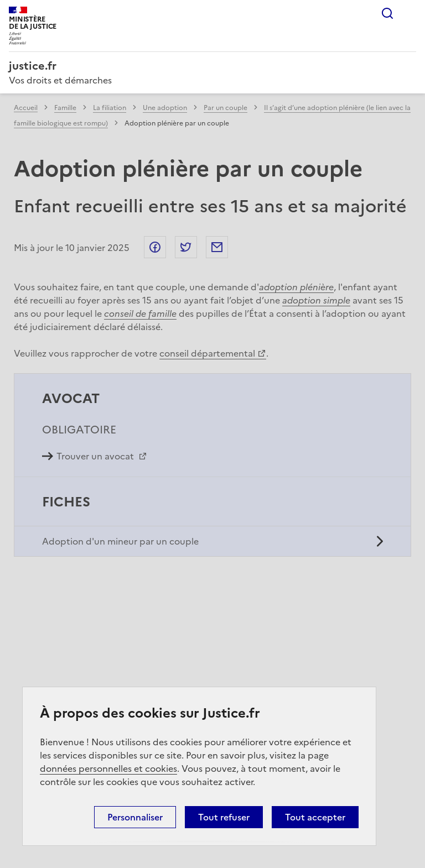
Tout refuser (224, 817)
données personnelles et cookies (108, 768)
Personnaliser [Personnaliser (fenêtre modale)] (135, 817)
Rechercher (387, 13)
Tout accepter (315, 817)
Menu (410, 13)
